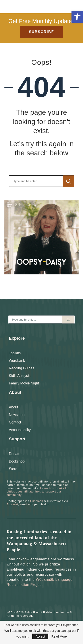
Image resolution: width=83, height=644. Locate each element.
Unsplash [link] (37, 501)
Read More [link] (59, 636)
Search (69, 181)
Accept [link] (40, 636)
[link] (77, 17)
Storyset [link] (12, 504)
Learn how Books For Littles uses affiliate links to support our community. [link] (38, 491)
